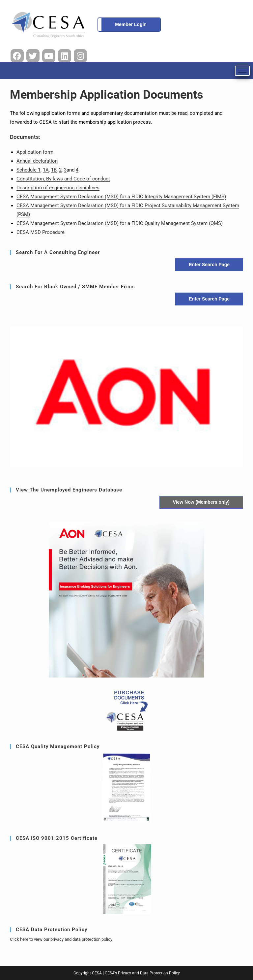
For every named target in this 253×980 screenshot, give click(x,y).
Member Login (131, 24)
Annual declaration (37, 161)
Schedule (27, 170)
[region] (126, 396)
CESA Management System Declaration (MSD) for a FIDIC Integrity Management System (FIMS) (121, 197)
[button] (126, 396)
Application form (35, 152)
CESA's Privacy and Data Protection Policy (142, 973)
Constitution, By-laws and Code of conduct (63, 179)
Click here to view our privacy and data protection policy (61, 939)
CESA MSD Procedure (41, 232)
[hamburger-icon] (242, 71)
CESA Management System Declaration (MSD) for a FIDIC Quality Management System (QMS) (120, 223)
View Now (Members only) (201, 502)
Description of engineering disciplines (58, 188)
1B (54, 170)
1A (46, 170)
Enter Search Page (209, 265)
